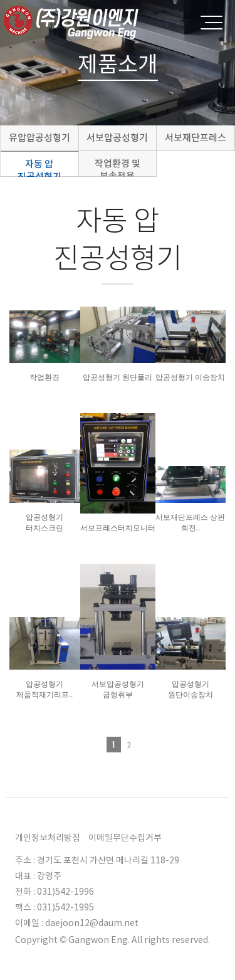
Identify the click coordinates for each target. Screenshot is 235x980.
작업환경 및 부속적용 (118, 167)
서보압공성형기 (117, 138)
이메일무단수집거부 (125, 838)
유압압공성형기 (39, 138)
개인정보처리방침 (48, 838)
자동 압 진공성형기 (39, 167)
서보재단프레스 (196, 138)
